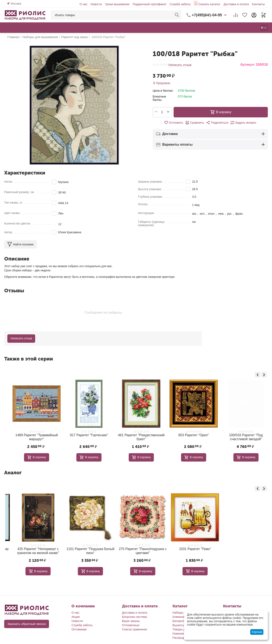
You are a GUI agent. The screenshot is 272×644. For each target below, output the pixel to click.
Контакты (258, 4)
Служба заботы (180, 4)
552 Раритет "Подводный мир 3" (31, 548)
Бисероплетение (184, 619)
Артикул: (248, 65)
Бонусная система (135, 615)
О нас (83, 4)
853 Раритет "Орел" (241, 435)
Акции (75, 615)
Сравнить (195, 123)
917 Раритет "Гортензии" (136, 435)
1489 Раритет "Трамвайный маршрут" (84, 437)
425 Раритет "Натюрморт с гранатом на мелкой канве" (84, 549)
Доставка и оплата (236, 4)
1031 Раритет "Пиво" (241, 548)
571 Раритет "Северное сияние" (31, 435)
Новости (96, 4)
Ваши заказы (131, 619)
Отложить (175, 123)
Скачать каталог (209, 4)
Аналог (13, 471)
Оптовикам (79, 627)
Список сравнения (135, 627)
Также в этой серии (29, 359)
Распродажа (181, 636)
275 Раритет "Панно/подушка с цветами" (188, 549)
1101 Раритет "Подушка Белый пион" (136, 549)
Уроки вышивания (117, 4)
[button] (217, 123)
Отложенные (131, 623)
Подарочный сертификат (150, 4)
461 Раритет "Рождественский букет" (188, 437)
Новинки (178, 632)
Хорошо (257, 632)
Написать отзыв (179, 65)
